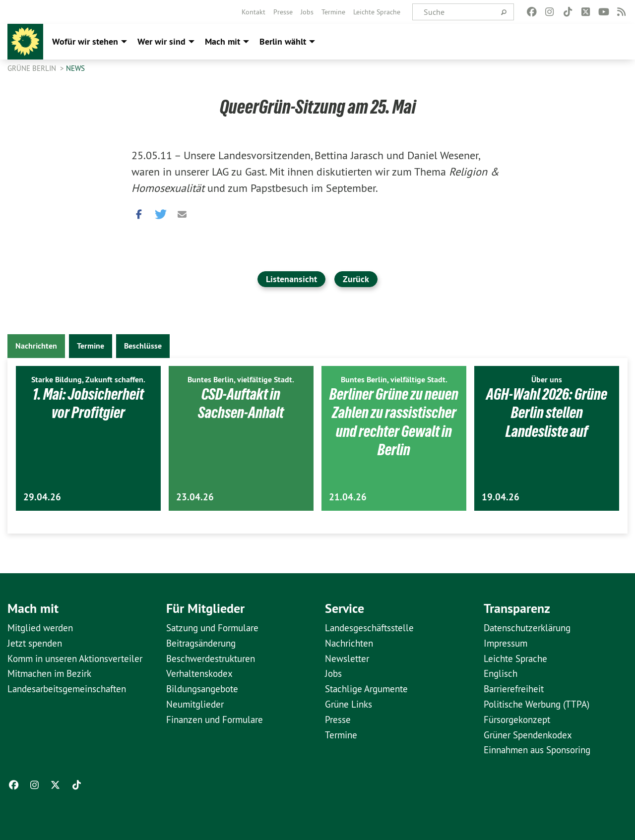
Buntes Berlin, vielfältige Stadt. (241, 380)
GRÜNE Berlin (33, 68)
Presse (283, 12)
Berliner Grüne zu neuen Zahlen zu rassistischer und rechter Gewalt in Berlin (394, 422)
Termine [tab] (91, 346)
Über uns (547, 380)
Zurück (356, 279)
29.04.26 (42, 497)
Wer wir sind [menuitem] (161, 41)
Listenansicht (291, 279)
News (75, 68)
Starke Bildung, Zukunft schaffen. (88, 380)
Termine (333, 12)
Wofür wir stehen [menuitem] (85, 41)
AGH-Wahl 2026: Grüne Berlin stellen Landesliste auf (547, 413)
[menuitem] (254, 12)
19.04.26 (501, 497)
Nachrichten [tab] (36, 346)
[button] (139, 212)
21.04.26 (348, 497)
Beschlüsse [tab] (143, 346)
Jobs (307, 12)
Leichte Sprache (377, 12)
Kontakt (254, 12)
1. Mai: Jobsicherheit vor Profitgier (88, 404)
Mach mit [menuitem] (222, 41)
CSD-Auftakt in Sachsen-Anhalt (241, 404)
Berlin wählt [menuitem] (283, 41)
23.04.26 (195, 497)
